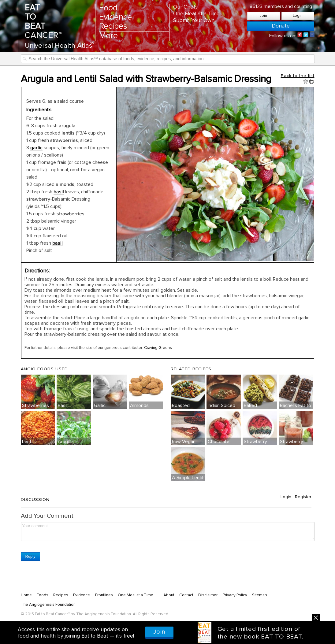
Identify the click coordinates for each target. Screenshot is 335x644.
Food (108, 8)
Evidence (115, 17)
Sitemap (260, 595)
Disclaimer (208, 595)
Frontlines (104, 595)
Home (26, 595)
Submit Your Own (194, 20)
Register (303, 497)
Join (263, 16)
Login (298, 16)
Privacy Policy (235, 595)
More (108, 36)
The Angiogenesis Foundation (48, 605)
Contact (186, 595)
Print (312, 81)
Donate (281, 26)
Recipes (113, 26)
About (169, 595)
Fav (306, 81)
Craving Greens (158, 348)
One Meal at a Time (196, 14)
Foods (43, 595)
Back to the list (298, 76)
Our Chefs (185, 7)
